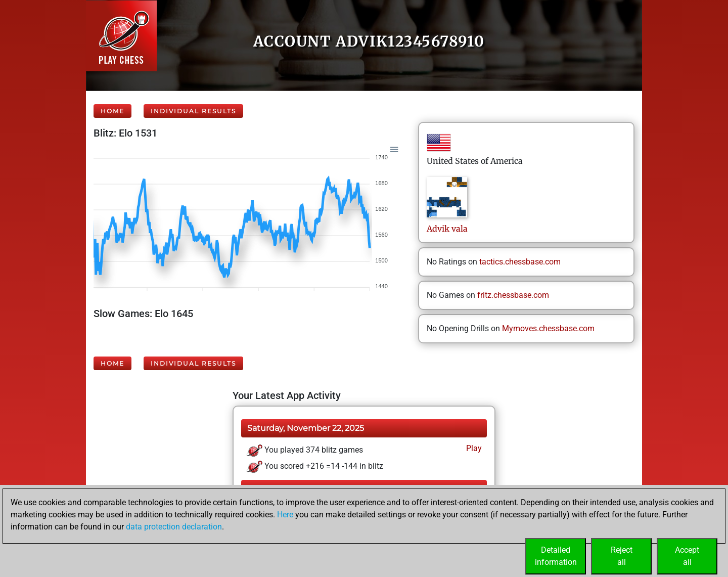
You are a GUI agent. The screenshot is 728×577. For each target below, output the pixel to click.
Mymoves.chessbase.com (548, 328)
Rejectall (622, 556)
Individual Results (193, 111)
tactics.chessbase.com (520, 262)
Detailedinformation (556, 556)
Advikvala (447, 229)
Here (285, 515)
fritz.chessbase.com (513, 295)
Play (473, 448)
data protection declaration (174, 527)
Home (112, 111)
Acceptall (687, 556)
